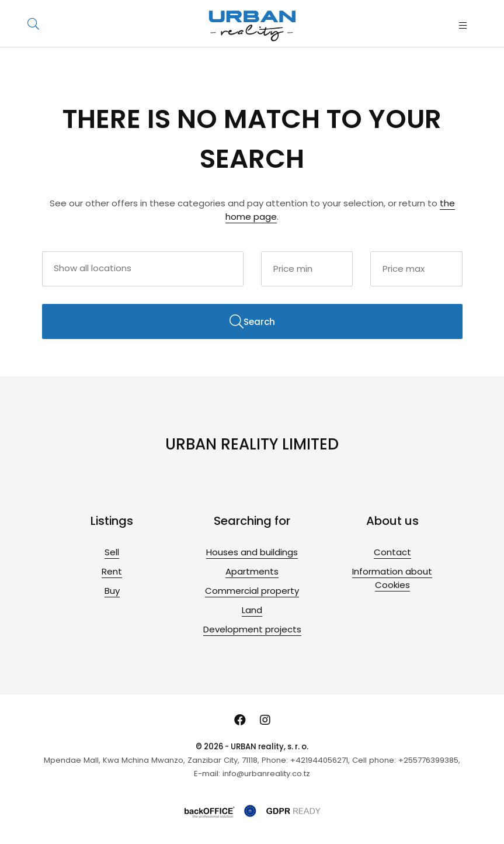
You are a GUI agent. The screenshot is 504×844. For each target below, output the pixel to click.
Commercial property (252, 591)
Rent (112, 571)
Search (252, 321)
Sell (112, 552)
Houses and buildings (252, 552)
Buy (112, 591)
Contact (392, 552)
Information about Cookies (392, 578)
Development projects (252, 629)
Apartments (252, 571)
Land (252, 610)
